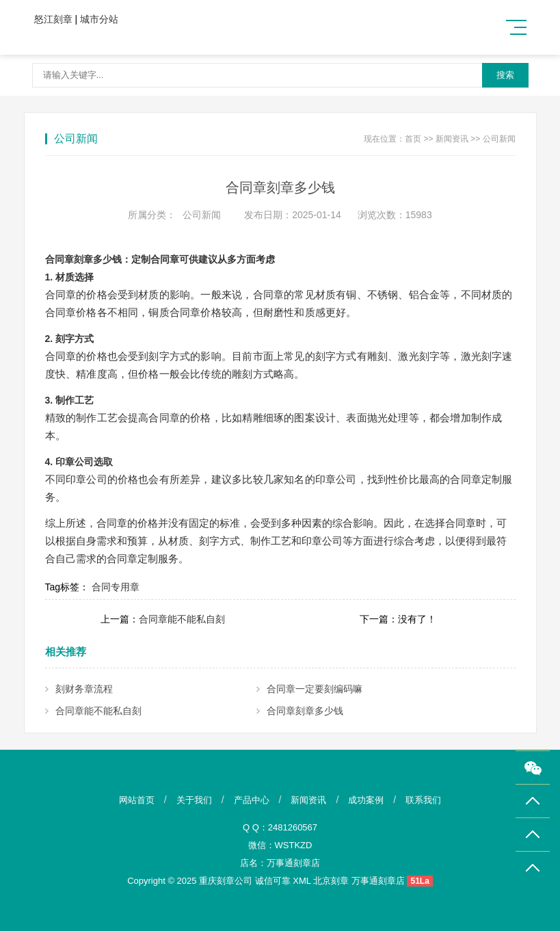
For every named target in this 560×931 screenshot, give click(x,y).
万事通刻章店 (293, 863)
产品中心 (252, 800)
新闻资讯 (452, 139)
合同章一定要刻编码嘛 (315, 689)
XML (302, 881)
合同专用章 (116, 587)
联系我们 (423, 800)
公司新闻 (499, 139)
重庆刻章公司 (226, 881)
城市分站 (99, 19)
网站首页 (137, 800)
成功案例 (366, 800)
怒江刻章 (53, 19)
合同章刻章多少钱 (305, 711)
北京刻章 (331, 881)
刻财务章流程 (84, 689)
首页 (413, 139)
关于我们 (194, 800)
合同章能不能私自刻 (182, 619)
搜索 (505, 75)
